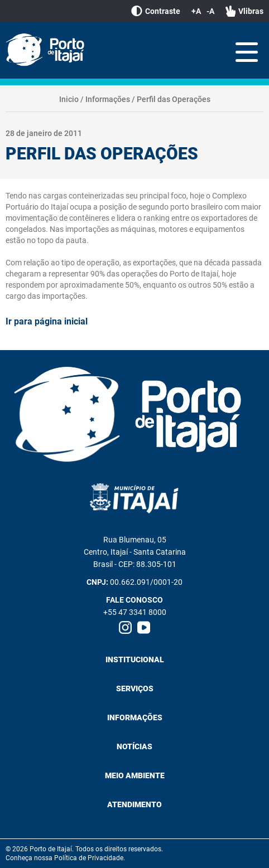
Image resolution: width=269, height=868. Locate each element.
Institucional (135, 660)
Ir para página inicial (47, 321)
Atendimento (134, 804)
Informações (108, 99)
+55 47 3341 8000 (135, 612)
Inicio (69, 99)
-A (210, 11)
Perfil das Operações (174, 99)
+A (196, 11)
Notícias (134, 746)
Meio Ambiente (135, 775)
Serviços (135, 688)
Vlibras (244, 11)
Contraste (156, 11)
